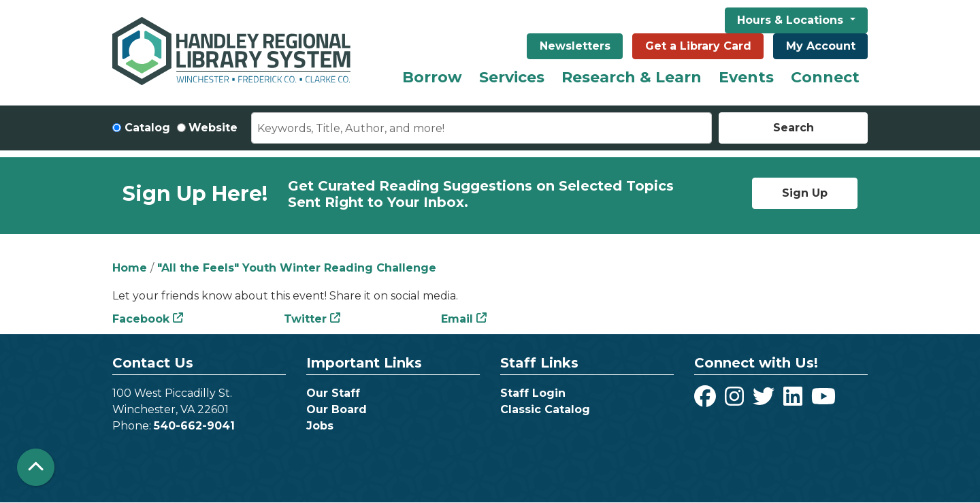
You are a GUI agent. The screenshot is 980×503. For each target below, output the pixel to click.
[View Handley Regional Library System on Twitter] (765, 401)
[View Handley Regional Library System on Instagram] (736, 401)
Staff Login (533, 393)
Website (213, 128)
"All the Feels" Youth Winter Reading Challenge (297, 268)
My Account (821, 46)
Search (794, 128)
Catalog (147, 128)
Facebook (141, 319)
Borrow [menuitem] (432, 77)
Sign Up (805, 193)
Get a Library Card (698, 46)
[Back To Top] (36, 467)
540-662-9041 (194, 426)
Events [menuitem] (746, 77)
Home (130, 268)
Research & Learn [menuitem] (632, 77)
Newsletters (575, 46)
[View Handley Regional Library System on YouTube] (823, 401)
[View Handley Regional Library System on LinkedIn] (795, 401)
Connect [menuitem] (825, 77)
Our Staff (333, 393)
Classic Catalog (545, 409)
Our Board (337, 409)
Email (457, 319)
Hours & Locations (792, 20)
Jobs (320, 426)
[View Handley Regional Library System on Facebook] (707, 401)
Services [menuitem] (512, 77)
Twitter (305, 319)
